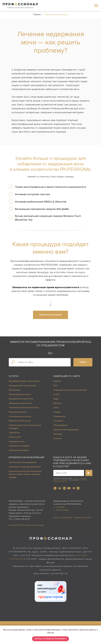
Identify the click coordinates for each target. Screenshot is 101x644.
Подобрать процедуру (56, 15)
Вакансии (58, 434)
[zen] (78, 488)
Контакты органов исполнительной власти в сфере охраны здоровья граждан (25, 474)
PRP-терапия (15, 390)
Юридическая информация (66, 430)
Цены (56, 408)
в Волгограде (62, 510)
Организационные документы (23, 462)
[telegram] (73, 488)
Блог (56, 386)
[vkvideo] (64, 488)
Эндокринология (17, 441)
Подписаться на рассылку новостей (70, 390)
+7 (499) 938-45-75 (21, 519)
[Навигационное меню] (96, 6)
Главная (37, 15)
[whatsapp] (55, 488)
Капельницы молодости (20, 394)
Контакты (58, 438)
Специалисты (59, 416)
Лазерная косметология (20, 403)
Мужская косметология (20, 421)
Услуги (13, 376)
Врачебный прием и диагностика (24, 381)
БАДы (56, 399)
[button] (50, 315)
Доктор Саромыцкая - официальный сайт (72, 518)
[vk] (60, 488)
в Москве (61, 507)
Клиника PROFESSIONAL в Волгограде (27, 525)
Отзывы (57, 412)
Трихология (14, 433)
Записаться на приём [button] (19, 450)
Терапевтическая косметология (24, 408)
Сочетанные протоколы (20, 416)
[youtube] (69, 488)
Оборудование (60, 425)
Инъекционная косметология (22, 386)
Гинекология (15, 437)
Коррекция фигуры (18, 412)
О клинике (58, 421)
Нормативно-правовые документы (25, 467)
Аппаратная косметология (21, 399)
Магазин (57, 403)
